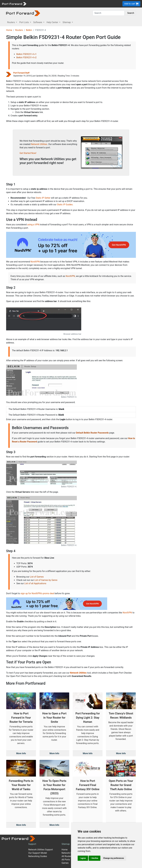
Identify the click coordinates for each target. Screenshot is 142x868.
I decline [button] (95, 858)
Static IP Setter (43, 198)
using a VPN (33, 225)
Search (131, 13)
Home (9, 30)
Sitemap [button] (67, 22)
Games (65, 863)
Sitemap (66, 844)
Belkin (29, 30)
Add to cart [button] (131, 4)
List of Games (37, 577)
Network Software (70, 853)
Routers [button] (11, 22)
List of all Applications (35, 583)
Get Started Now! (28, 153)
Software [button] (38, 22)
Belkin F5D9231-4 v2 (26, 57)
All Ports (66, 860)
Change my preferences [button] (114, 858)
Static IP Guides (65, 205)
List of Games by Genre (46, 580)
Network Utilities (39, 144)
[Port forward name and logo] (14, 4)
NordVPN (35, 262)
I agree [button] (83, 858)
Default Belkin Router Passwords (92, 433)
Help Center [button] (53, 22)
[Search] (109, 13)
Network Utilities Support (41, 850)
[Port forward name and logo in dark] (23, 13)
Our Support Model (38, 853)
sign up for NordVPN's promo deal (37, 593)
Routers (19, 30)
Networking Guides (38, 856)
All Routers (67, 856)
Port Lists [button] (24, 22)
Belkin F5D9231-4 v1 (26, 54)
